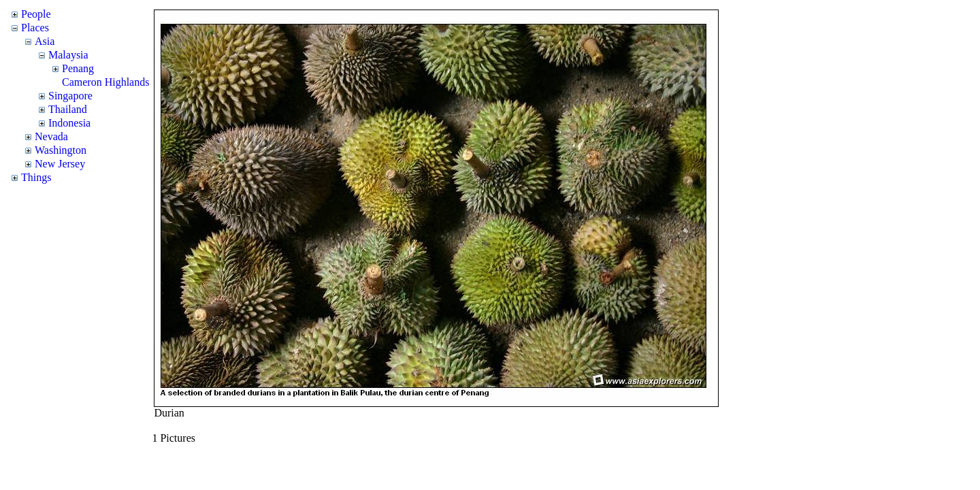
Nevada (51, 136)
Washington (61, 150)
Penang (78, 68)
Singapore (70, 96)
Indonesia (69, 123)
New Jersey (60, 164)
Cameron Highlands (105, 82)
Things (36, 177)
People (36, 14)
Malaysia (68, 55)
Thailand (68, 109)
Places (35, 28)
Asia (45, 41)
